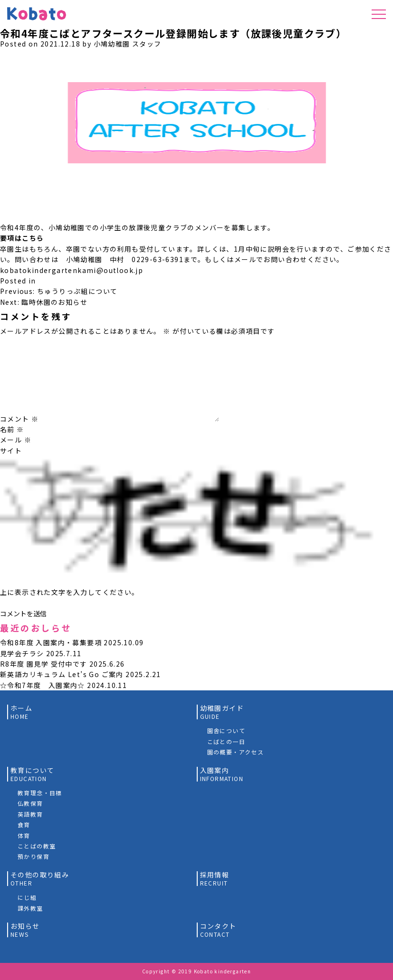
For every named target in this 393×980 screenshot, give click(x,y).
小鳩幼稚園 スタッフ (128, 44)
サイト (11, 451)
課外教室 (30, 908)
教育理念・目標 (40, 793)
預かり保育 (34, 856)
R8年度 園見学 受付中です (44, 664)
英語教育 (30, 814)
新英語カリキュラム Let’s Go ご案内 (62, 674)
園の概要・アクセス (236, 752)
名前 (12, 429)
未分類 (49, 281)
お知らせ (25, 930)
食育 (24, 825)
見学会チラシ (22, 653)
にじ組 (27, 897)
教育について (32, 774)
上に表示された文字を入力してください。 (70, 592)
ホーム (21, 712)
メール (16, 440)
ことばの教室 (37, 846)
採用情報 (215, 879)
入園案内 (222, 774)
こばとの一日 (226, 741)
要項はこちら (22, 238)
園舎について (226, 730)
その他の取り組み (40, 879)
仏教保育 (30, 803)
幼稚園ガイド (222, 712)
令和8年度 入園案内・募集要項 (51, 642)
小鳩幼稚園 (35, 19)
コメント (19, 419)
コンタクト (218, 930)
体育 (24, 835)
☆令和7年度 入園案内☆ (43, 685)
